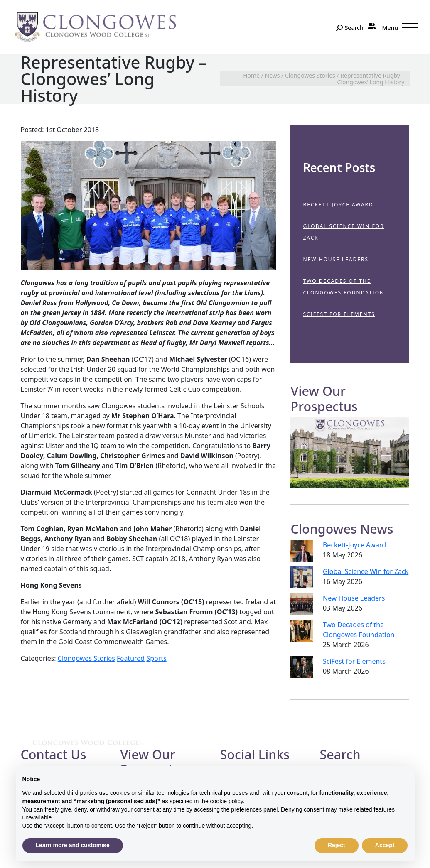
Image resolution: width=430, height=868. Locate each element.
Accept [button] (385, 845)
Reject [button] (337, 845)
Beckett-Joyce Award (338, 205)
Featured (131, 658)
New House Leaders (336, 259)
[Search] (350, 28)
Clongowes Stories (86, 658)
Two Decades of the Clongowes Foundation (344, 287)
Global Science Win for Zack (343, 232)
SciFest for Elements (339, 314)
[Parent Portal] (373, 26)
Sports (156, 658)
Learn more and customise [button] (73, 845)
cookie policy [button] (227, 801)
